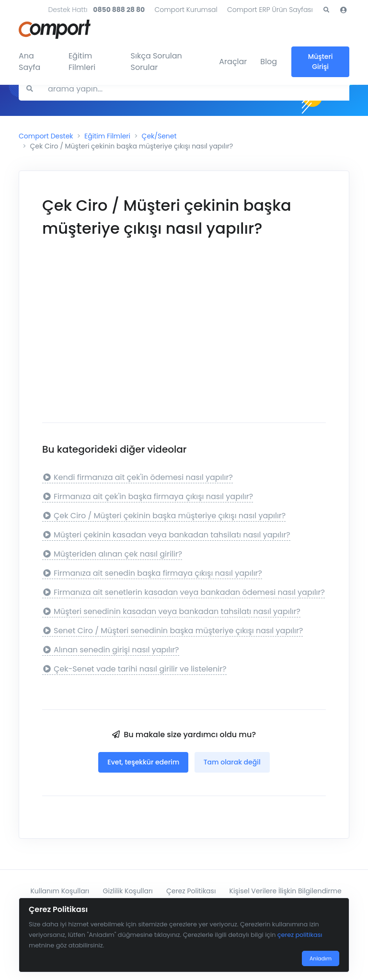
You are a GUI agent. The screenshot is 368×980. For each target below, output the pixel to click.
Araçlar (233, 62)
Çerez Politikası (191, 891)
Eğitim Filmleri (82, 62)
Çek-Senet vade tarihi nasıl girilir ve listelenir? (134, 669)
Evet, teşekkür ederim (143, 762)
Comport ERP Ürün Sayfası (270, 10)
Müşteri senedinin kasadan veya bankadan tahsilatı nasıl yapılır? (171, 611)
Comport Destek (46, 136)
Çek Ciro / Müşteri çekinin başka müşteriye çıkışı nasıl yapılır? (164, 516)
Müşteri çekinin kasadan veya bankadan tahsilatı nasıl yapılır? (166, 535)
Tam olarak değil (232, 762)
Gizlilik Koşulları (128, 891)
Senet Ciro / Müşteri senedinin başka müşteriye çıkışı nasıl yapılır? (172, 631)
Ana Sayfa (29, 62)
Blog (269, 62)
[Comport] (55, 27)
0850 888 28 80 (119, 10)
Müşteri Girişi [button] (321, 62)
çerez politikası (300, 935)
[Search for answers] (195, 89)
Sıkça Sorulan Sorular (156, 62)
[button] (326, 10)
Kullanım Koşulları (60, 891)
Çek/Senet (159, 136)
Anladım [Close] (321, 958)
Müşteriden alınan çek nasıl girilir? (112, 554)
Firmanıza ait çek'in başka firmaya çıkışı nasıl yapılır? (148, 496)
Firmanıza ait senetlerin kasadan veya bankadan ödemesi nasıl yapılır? (184, 592)
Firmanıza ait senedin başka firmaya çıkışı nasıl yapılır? (152, 573)
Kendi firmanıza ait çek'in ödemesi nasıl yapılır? (138, 477)
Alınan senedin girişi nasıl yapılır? (111, 650)
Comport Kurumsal (186, 10)
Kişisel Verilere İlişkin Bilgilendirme (286, 891)
